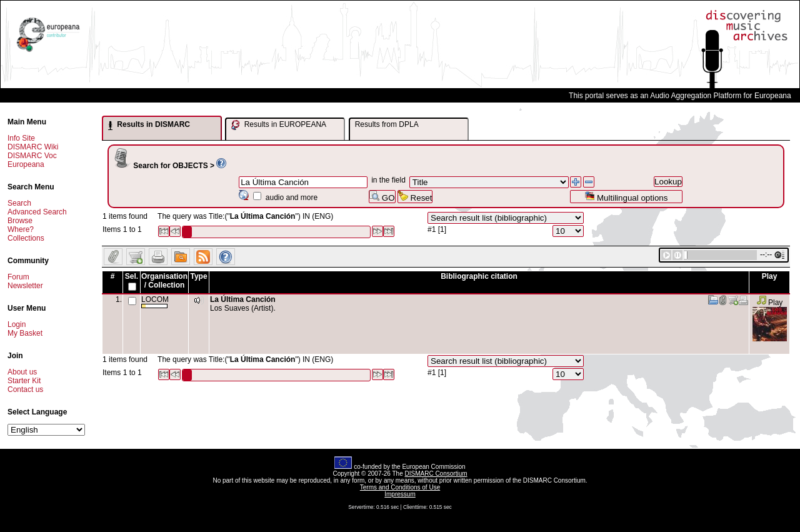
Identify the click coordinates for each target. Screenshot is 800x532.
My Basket (25, 333)
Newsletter (25, 286)
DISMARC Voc (32, 156)
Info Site (21, 138)
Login (17, 324)
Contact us (25, 389)
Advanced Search (37, 212)
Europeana (26, 164)
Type (198, 276)
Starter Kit (24, 381)
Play (770, 303)
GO (382, 197)
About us (22, 372)
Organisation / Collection (164, 281)
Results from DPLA (387, 124)
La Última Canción (243, 299)
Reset (415, 197)
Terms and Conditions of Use (400, 487)
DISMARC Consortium (436, 474)
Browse (20, 221)
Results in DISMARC (149, 125)
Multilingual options (626, 197)
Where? (21, 229)
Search (19, 203)
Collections (26, 238)
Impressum (400, 494)
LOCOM (155, 302)
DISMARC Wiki (33, 147)
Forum (18, 277)
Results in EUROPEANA (279, 125)
